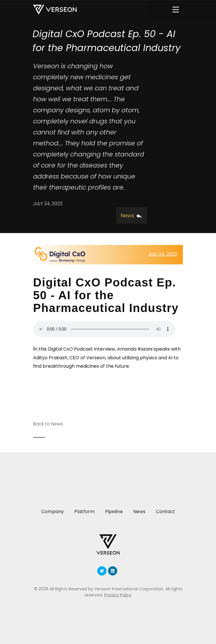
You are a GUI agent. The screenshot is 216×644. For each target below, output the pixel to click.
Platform (84, 512)
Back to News (48, 424)
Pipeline (114, 512)
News (139, 512)
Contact (165, 512)
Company (53, 512)
